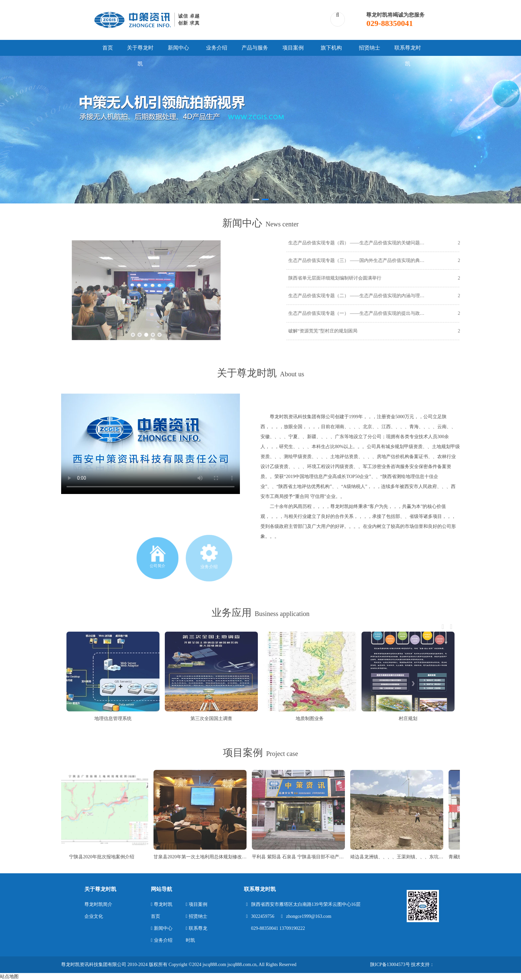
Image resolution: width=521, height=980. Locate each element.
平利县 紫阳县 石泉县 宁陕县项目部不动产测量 (300, 857)
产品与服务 (255, 48)
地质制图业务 (310, 719)
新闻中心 (178, 48)
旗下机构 (331, 48)
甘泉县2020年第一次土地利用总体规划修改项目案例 (202, 857)
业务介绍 (217, 48)
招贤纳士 (369, 48)
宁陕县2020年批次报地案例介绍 (103, 857)
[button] (256, 199)
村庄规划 (408, 719)
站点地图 (9, 977)
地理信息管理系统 (113, 719)
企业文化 (94, 916)
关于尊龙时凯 (140, 56)
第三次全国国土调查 (211, 719)
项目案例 (293, 48)
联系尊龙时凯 (408, 56)
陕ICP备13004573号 (390, 965)
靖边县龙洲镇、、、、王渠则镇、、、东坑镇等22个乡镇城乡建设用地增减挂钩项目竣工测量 (398, 857)
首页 (108, 48)
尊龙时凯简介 (98, 904)
